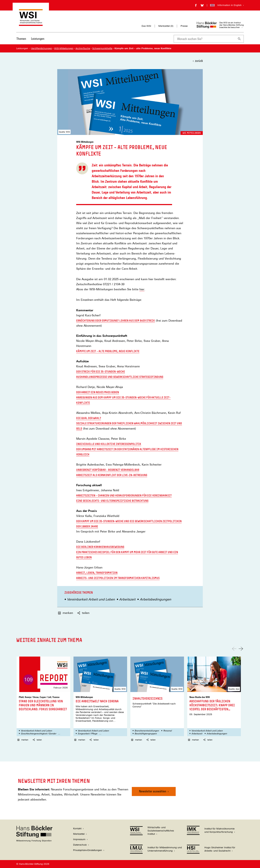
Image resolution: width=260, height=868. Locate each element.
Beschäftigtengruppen (146, 734)
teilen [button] (83, 613)
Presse (184, 26)
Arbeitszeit (127, 599)
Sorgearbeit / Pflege (87, 734)
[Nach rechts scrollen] (241, 649)
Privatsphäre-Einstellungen (88, 850)
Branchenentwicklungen (147, 731)
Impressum (79, 839)
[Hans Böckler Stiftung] (34, 841)
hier (142, 289)
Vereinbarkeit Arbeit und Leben (91, 599)
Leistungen (38, 39)
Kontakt (77, 828)
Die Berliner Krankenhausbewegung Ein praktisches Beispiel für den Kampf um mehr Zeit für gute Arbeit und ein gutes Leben (127, 552)
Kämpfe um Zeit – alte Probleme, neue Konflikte (108, 351)
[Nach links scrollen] (234, 649)
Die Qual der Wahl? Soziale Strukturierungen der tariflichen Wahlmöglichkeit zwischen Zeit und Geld (129, 423)
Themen (21, 39)
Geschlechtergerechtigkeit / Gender (38, 734)
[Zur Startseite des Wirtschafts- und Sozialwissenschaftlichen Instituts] (31, 24)
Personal (167, 731)
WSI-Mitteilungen (192, 133)
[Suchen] (239, 39)
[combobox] (204, 39)
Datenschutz (80, 845)
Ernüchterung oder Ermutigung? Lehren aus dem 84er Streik (116, 321)
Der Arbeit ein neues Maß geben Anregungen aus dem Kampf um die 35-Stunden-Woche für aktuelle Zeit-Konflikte (123, 397)
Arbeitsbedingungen (155, 599)
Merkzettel (79, 834)
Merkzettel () (166, 26)
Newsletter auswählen (153, 791)
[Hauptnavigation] (30, 39)
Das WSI (146, 26)
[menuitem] (21, 41)
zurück (199, 61)
